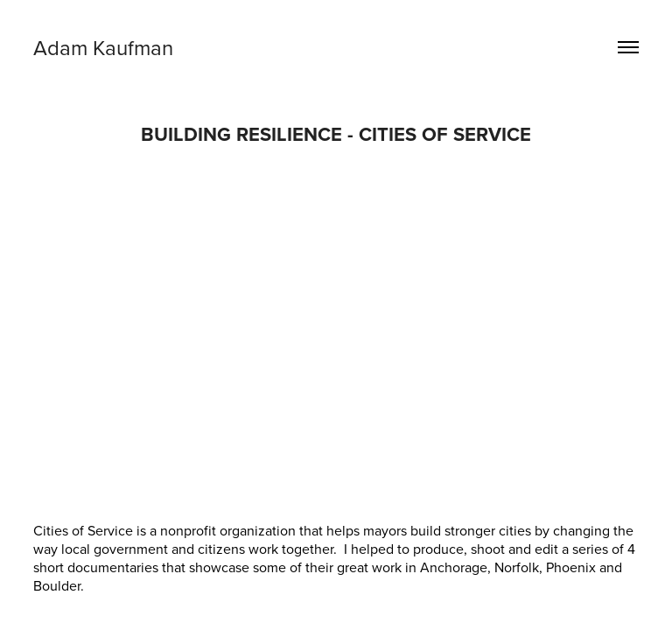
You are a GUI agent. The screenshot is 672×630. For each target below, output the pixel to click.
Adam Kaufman (106, 47)
